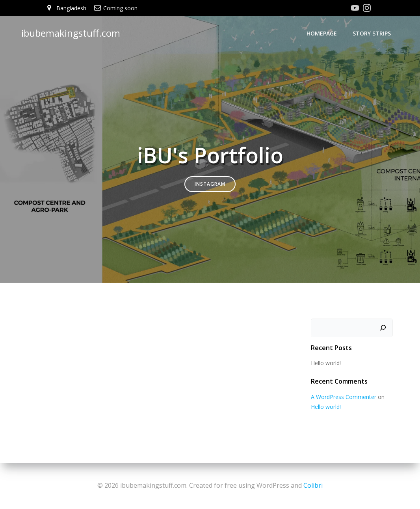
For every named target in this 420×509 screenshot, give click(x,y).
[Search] (383, 328)
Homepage (322, 34)
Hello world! (325, 363)
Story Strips (372, 34)
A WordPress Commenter (343, 397)
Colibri (313, 485)
